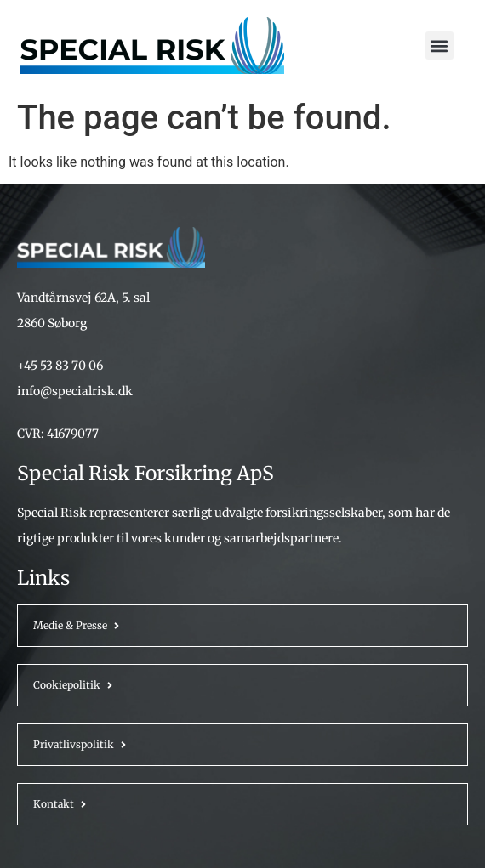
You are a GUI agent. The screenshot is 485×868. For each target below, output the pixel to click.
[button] (439, 45)
